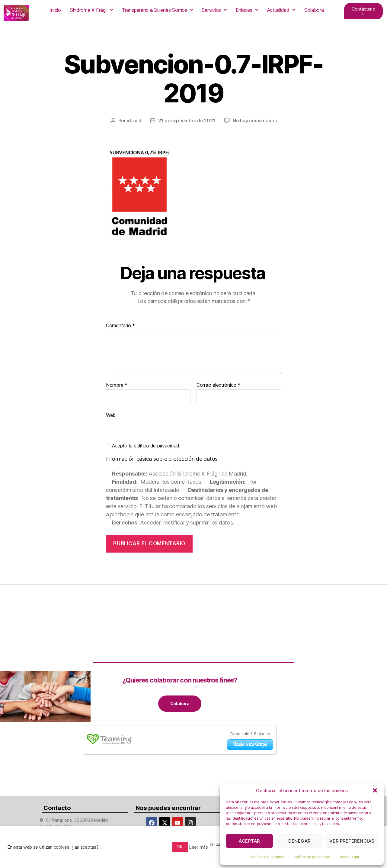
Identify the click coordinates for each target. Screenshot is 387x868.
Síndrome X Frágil (91, 10)
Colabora (314, 10)
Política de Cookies (268, 857)
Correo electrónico (219, 385)
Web (111, 415)
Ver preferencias (352, 841)
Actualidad (281, 10)
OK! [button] (180, 847)
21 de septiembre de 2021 (187, 121)
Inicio (55, 10)
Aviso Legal (349, 857)
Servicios (214, 10)
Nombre (117, 385)
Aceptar (249, 841)
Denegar (299, 841)
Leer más (199, 847)
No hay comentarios (255, 121)
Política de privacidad (312, 857)
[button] (375, 790)
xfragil (133, 121)
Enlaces (247, 10)
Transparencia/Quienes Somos (157, 10)
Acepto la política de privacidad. (143, 445)
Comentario (120, 325)
